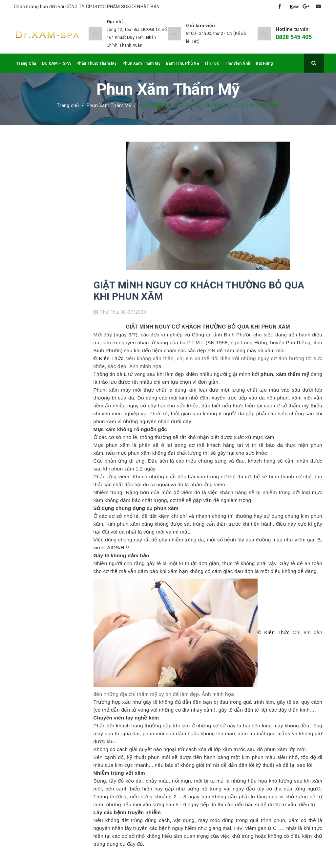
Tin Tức (212, 63)
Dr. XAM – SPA (56, 63)
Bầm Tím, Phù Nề (182, 63)
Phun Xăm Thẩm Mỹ (141, 63)
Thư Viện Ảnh (237, 63)
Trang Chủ (26, 63)
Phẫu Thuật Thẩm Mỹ (97, 63)
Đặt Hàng (264, 63)
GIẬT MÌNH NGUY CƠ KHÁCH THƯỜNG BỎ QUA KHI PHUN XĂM (199, 291)
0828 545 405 (294, 37)
